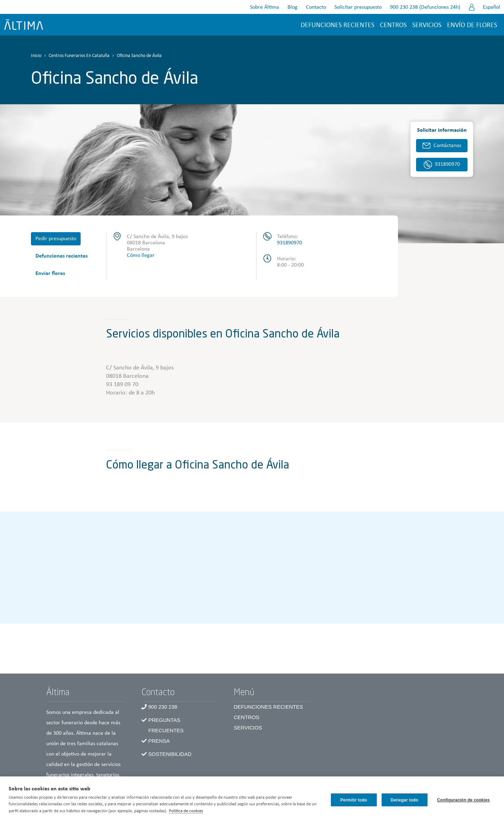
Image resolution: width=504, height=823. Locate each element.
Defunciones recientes (338, 25)
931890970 (290, 243)
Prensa (159, 741)
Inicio (36, 56)
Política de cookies (192, 811)
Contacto (316, 7)
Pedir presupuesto (56, 239)
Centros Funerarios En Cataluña (79, 56)
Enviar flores (50, 274)
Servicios (427, 25)
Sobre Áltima (265, 7)
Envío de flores (472, 25)
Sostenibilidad (170, 754)
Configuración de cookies (464, 800)
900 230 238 (163, 707)
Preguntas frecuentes (166, 725)
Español (491, 7)
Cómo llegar (141, 255)
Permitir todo (353, 800)
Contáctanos (447, 146)
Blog (292, 7)
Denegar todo (404, 800)
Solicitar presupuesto (358, 7)
